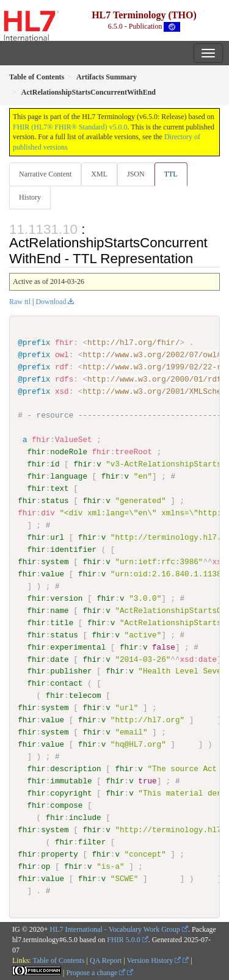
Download (51, 302)
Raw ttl (20, 302)
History (30, 197)
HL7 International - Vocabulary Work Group (115, 929)
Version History (154, 960)
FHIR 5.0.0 (123, 940)
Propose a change (96, 972)
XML (99, 174)
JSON (136, 174)
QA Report (106, 960)
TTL (171, 174)
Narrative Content (45, 174)
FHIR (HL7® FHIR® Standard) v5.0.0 (70, 127)
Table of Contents (58, 960)
